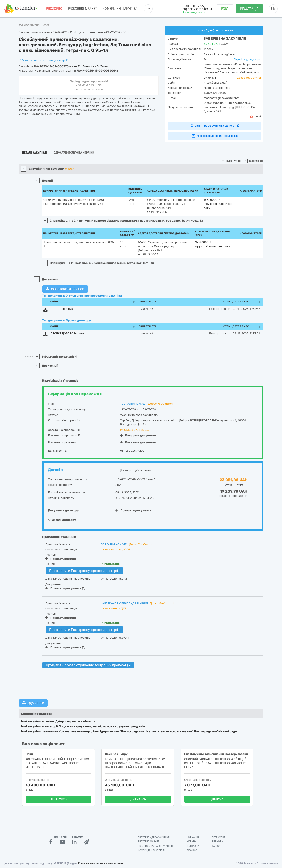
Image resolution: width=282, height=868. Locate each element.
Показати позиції (61, 559)
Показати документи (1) (65, 588)
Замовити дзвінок (194, 12)
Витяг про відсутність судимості (214, 126)
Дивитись (59, 799)
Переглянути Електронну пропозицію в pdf (84, 571)
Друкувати (33, 703)
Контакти (193, 846)
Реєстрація (249, 9)
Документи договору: (64, 510)
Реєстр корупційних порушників (214, 136)
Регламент (219, 837)
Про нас (192, 850)
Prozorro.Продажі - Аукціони (156, 846)
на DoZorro (100, 66)
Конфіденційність (88, 863)
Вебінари (218, 842)
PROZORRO (54, 9)
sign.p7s (67, 309)
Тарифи (217, 846)
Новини (192, 842)
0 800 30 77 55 (193, 6)
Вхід (225, 9)
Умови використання (111, 863)
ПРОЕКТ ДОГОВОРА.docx (67, 333)
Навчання (193, 837)
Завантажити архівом (65, 289)
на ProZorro (82, 66)
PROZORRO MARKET (83, 9)
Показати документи (138, 435)
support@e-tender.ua (197, 9)
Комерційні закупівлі (121, 9)
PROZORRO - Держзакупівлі (154, 837)
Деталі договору (62, 520)
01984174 (210, 78)
